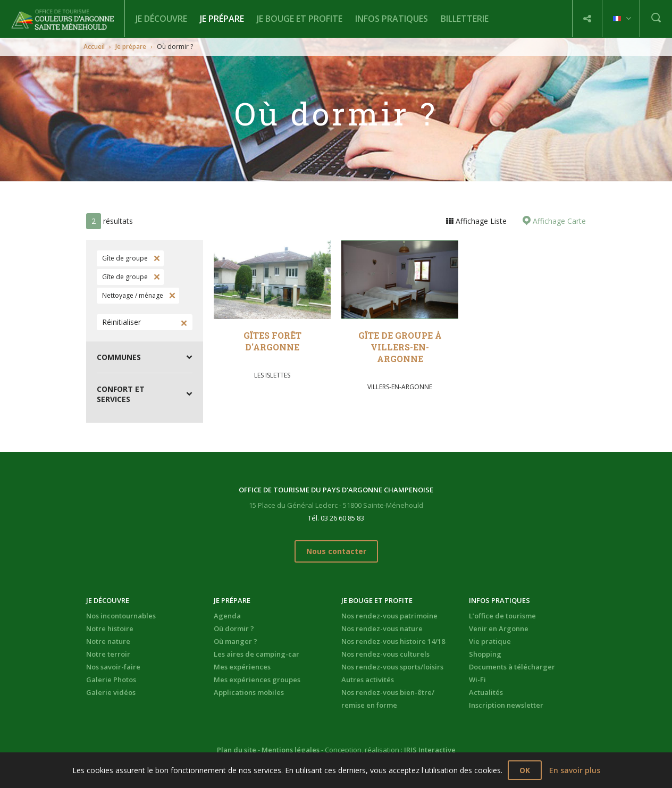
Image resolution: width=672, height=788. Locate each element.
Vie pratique (490, 641)
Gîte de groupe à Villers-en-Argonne (400, 347)
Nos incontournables (121, 616)
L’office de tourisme (502, 616)
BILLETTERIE (465, 19)
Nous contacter (336, 551)
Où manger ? (236, 641)
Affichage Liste (480, 221)
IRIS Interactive (430, 750)
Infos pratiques (392, 19)
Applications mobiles (249, 692)
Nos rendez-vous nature (382, 628)
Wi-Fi (477, 680)
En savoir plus (575, 770)
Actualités (486, 692)
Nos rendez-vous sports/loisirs (392, 667)
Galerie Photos (111, 680)
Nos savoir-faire (113, 667)
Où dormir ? (234, 628)
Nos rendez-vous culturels (385, 654)
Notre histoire (110, 628)
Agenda (227, 616)
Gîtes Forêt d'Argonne (272, 341)
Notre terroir (108, 654)
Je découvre (161, 19)
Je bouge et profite (300, 19)
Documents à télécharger (512, 667)
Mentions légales (291, 750)
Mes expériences (242, 667)
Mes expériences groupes (257, 680)
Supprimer (156, 258)
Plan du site (237, 750)
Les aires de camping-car (257, 654)
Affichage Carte (558, 221)
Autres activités (368, 680)
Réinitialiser (121, 322)
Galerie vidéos (111, 692)
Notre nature (108, 641)
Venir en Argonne (499, 628)
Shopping (485, 654)
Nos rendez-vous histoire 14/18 (393, 641)
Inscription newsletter (506, 705)
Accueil (94, 47)
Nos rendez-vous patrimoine (389, 616)
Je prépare (222, 19)
